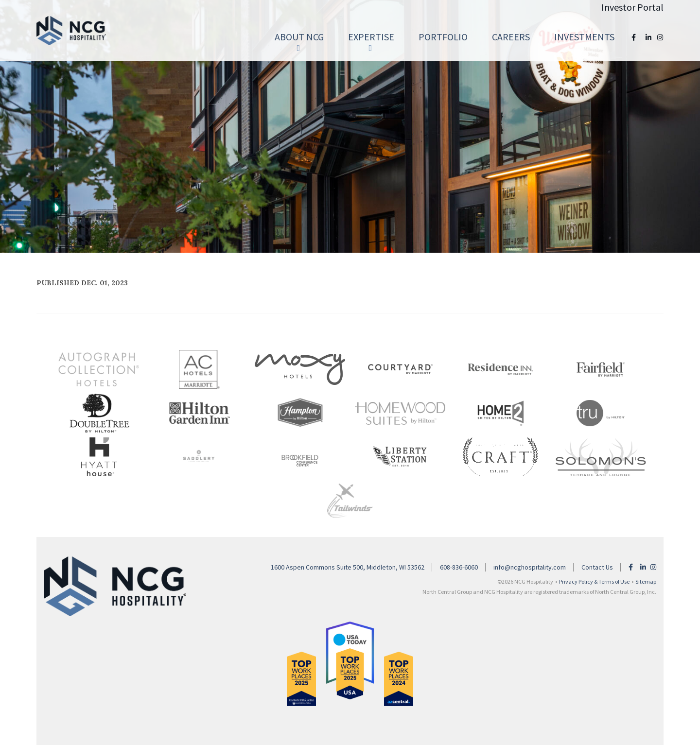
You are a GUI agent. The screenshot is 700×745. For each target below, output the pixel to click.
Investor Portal (632, 7)
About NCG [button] (299, 42)
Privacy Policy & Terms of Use (594, 581)
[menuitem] (299, 37)
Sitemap (646, 581)
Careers (511, 37)
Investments (584, 37)
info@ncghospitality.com (530, 567)
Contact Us (597, 567)
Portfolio (443, 37)
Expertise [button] (371, 42)
